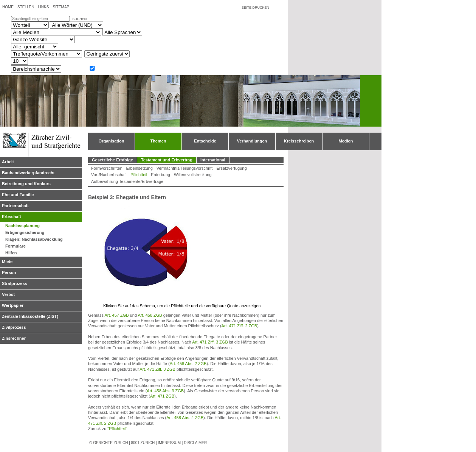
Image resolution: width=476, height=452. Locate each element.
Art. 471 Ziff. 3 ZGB (210, 342)
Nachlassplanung (22, 226)
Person (9, 272)
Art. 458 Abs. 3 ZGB (165, 391)
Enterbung (160, 175)
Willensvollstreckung (193, 175)
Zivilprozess (14, 327)
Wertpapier (13, 305)
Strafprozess (15, 283)
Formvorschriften (107, 168)
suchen (79, 19)
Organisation (112, 141)
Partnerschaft (15, 206)
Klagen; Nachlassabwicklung (34, 239)
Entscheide (205, 141)
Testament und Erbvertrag (167, 160)
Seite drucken (255, 8)
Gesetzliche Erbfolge (112, 160)
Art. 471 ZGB (162, 396)
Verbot (8, 294)
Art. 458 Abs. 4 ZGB (185, 418)
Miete (7, 262)
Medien (346, 141)
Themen (158, 141)
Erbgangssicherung (25, 232)
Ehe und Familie (18, 195)
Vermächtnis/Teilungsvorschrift (185, 168)
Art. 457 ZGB (116, 315)
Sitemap (61, 7)
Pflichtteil (139, 175)
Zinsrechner (14, 338)
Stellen (26, 7)
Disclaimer (195, 443)
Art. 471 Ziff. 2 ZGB (240, 326)
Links (43, 7)
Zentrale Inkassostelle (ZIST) (30, 316)
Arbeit (8, 162)
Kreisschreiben (299, 141)
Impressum (169, 443)
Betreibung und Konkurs (26, 184)
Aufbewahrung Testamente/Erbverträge (127, 181)
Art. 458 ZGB (150, 315)
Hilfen (11, 253)
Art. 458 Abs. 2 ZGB (188, 364)
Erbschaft (12, 217)
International (213, 160)
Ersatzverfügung (231, 168)
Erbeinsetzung (140, 168)
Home (8, 7)
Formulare (16, 246)
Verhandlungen (252, 141)
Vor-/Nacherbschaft (109, 175)
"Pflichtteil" (117, 429)
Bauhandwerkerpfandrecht (28, 173)
